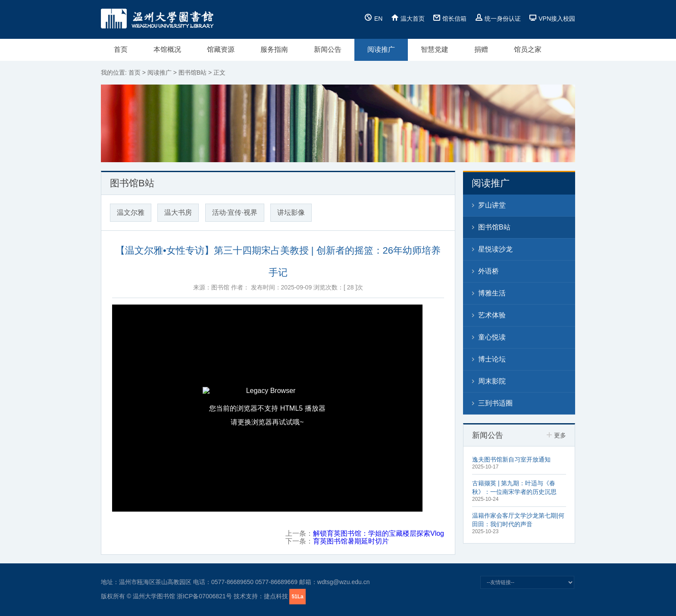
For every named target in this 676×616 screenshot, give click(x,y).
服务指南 (274, 49)
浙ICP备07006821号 (204, 596)
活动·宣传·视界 (235, 212)
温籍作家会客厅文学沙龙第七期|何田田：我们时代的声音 (518, 520)
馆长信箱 (450, 19)
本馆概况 (167, 49)
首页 (121, 49)
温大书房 (178, 212)
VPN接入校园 (552, 19)
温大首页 (408, 19)
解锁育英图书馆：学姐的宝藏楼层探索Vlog (379, 533)
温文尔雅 (131, 212)
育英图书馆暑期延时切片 (351, 541)
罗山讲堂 (492, 205)
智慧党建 (435, 49)
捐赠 (481, 49)
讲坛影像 (291, 212)
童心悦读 (492, 337)
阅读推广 (381, 49)
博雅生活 (492, 293)
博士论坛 (492, 359)
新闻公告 (328, 49)
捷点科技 (276, 596)
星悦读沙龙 (495, 249)
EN (374, 19)
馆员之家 (528, 49)
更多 (556, 435)
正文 (219, 72)
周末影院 (492, 381)
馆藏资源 (221, 49)
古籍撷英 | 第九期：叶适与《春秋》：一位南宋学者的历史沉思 (514, 487)
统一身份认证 (498, 19)
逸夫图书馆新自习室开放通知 (511, 459)
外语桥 (488, 271)
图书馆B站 (192, 72)
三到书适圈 (495, 403)
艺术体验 (492, 315)
